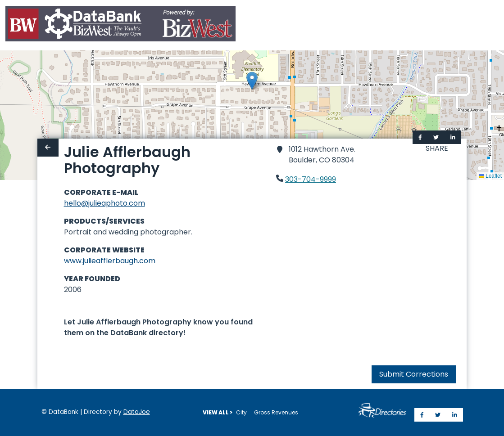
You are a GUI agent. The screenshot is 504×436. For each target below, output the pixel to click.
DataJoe (137, 412)
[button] (252, 81)
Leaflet (490, 176)
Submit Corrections (414, 374)
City (241, 412)
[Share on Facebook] (420, 137)
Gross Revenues (276, 412)
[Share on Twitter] (436, 137)
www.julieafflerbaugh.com (110, 261)
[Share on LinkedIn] (453, 137)
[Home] (120, 25)
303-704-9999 (311, 179)
